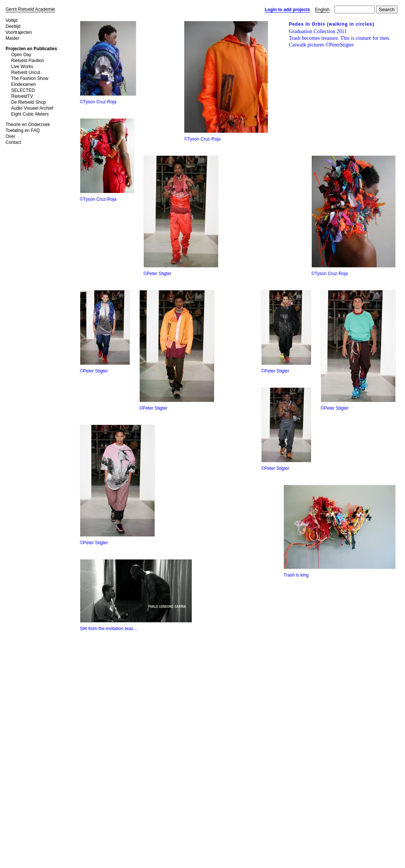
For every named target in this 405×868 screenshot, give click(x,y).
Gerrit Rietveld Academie (30, 9)
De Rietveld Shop (28, 102)
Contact (13, 142)
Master (12, 38)
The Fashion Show (30, 78)
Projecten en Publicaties (31, 49)
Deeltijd (13, 26)
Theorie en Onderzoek (28, 125)
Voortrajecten (19, 32)
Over (10, 136)
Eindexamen (24, 84)
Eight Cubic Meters (30, 114)
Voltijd (12, 20)
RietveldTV (22, 96)
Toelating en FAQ (23, 130)
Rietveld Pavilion (28, 61)
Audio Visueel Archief (32, 108)
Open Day (21, 55)
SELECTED (23, 90)
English (322, 10)
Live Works (22, 67)
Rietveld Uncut (26, 72)
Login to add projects (287, 10)
